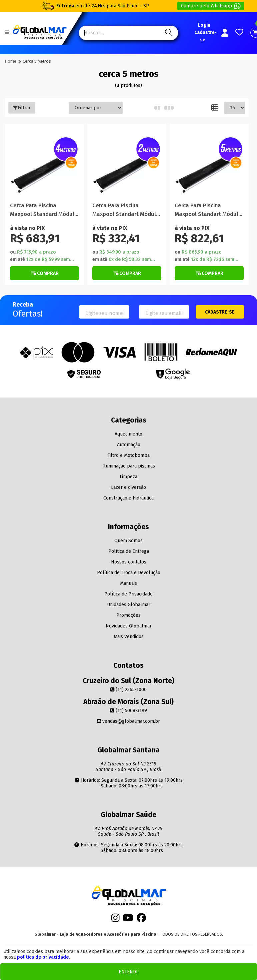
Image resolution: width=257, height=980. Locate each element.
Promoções (128, 615)
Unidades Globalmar (129, 605)
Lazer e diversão (128, 487)
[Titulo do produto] (44, 163)
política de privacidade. (43, 957)
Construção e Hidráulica (128, 498)
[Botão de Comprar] (44, 273)
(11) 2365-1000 (128, 690)
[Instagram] (115, 920)
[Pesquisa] (167, 33)
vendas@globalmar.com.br (128, 721)
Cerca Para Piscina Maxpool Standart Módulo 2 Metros (126, 210)
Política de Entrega (129, 551)
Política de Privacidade (128, 594)
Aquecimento (128, 434)
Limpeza (128, 477)
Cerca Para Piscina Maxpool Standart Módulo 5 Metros (208, 210)
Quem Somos (128, 541)
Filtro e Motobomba (128, 455)
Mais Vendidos (129, 637)
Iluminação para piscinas (129, 466)
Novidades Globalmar (129, 626)
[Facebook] (141, 920)
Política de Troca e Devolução (129, 573)
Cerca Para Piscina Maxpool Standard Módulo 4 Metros (44, 210)
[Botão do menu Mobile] (7, 32)
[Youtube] (128, 920)
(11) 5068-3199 (128, 711)
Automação (129, 445)
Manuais (128, 583)
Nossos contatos (129, 562)
